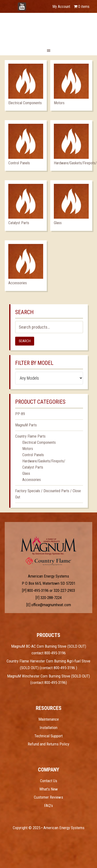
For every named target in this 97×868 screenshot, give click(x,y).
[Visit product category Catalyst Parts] (26, 206)
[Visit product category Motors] (71, 85)
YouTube (29, 4)
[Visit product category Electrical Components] (26, 85)
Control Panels (33, 455)
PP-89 (20, 414)
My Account (61, 7)
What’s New (49, 789)
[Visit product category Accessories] (26, 266)
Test (48, 546)
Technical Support (48, 736)
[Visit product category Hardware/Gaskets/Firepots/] (71, 145)
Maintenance (49, 719)
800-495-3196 (38, 590)
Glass (26, 473)
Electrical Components (39, 442)
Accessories (32, 480)
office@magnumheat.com (51, 605)
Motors (28, 449)
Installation (48, 728)
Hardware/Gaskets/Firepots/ (44, 461)
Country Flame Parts (30, 436)
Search (25, 341)
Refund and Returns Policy (48, 744)
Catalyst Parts (33, 467)
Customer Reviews (48, 797)
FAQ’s (48, 806)
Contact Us (49, 781)
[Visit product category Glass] (71, 206)
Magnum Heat (49, 29)
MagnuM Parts (26, 425)
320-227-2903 (64, 590)
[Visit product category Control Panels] (26, 145)
